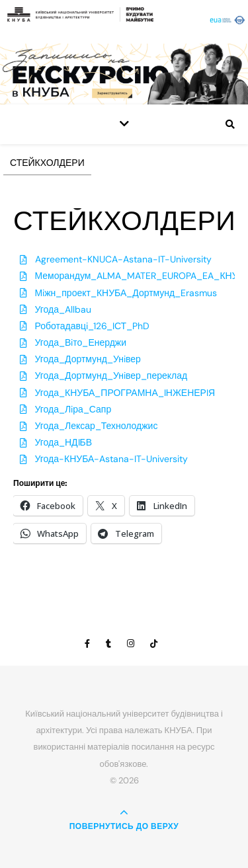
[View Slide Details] (124, 74)
